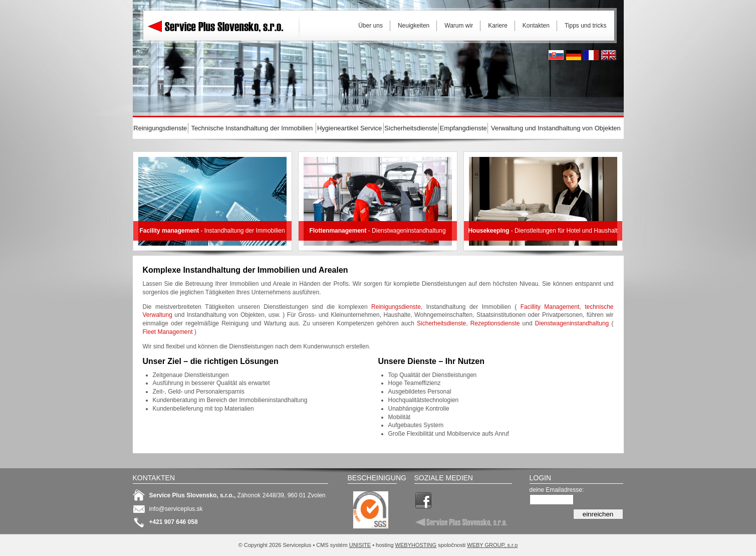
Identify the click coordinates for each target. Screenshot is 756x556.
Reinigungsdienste (396, 307)
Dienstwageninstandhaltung (572, 323)
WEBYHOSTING (416, 545)
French (591, 55)
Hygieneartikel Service (349, 128)
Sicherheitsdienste (441, 323)
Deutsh (574, 55)
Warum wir (459, 26)
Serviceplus (223, 25)
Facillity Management (550, 307)
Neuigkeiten (414, 26)
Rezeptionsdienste (495, 323)
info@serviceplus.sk (176, 509)
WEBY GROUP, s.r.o (492, 545)
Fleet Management (168, 332)
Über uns (370, 26)
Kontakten (536, 26)
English (609, 55)
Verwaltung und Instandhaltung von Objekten (556, 128)
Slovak (556, 55)
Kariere (498, 26)
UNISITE (360, 545)
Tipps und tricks (586, 26)
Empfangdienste (463, 128)
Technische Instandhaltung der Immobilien (252, 128)
